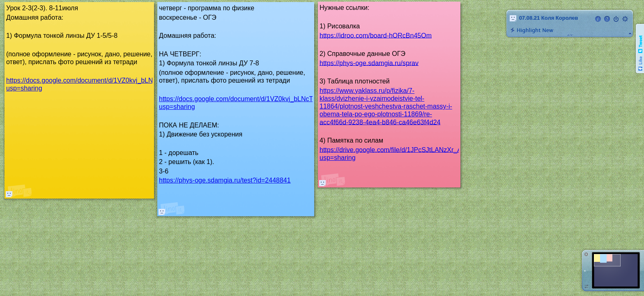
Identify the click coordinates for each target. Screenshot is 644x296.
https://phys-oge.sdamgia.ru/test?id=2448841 (225, 180)
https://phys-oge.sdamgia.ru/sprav (369, 63)
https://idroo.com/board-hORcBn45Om (376, 35)
